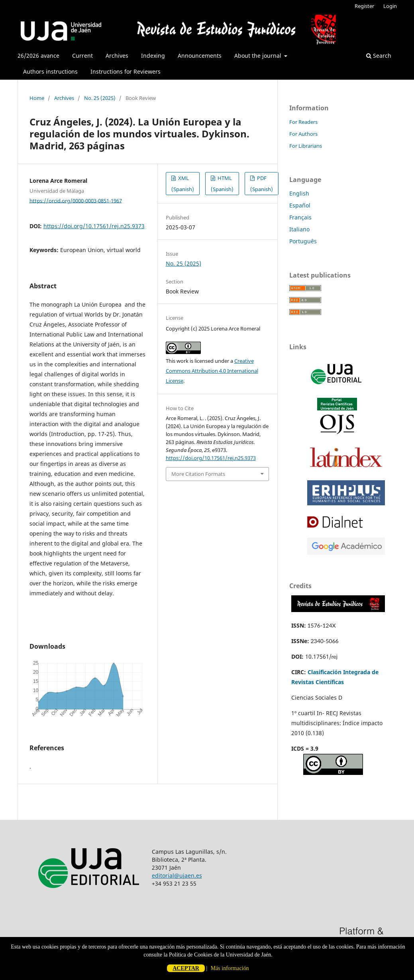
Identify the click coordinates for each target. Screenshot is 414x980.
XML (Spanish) (183, 184)
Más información (230, 968)
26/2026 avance (38, 56)
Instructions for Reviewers (126, 71)
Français (300, 217)
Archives (117, 56)
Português (303, 241)
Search (379, 56)
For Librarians (306, 146)
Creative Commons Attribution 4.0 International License (212, 371)
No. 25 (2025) (100, 98)
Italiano (299, 229)
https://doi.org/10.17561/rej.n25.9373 (94, 226)
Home (37, 98)
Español (300, 205)
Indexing (153, 56)
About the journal (259, 56)
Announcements (200, 56)
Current (82, 56)
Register (364, 6)
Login (390, 6)
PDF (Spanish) (262, 184)
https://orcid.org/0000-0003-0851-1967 (76, 200)
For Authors (303, 134)
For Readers (303, 122)
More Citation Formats (198, 474)
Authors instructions (50, 71)
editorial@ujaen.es (177, 875)
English (299, 193)
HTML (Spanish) (222, 184)
